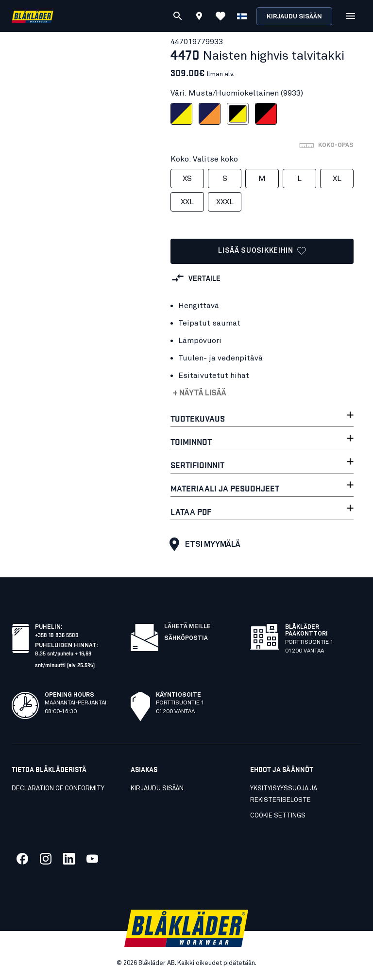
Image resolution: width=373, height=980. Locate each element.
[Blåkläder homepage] (33, 16)
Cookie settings (278, 816)
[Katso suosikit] (220, 16)
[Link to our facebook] (22, 859)
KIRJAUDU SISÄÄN (157, 789)
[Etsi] (178, 16)
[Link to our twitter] (46, 859)
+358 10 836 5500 (57, 634)
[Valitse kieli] (242, 16)
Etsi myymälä (203, 544)
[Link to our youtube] (92, 859)
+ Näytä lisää (199, 393)
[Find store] (199, 17)
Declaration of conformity (58, 789)
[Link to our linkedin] (69, 859)
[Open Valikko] (351, 16)
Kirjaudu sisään (294, 17)
